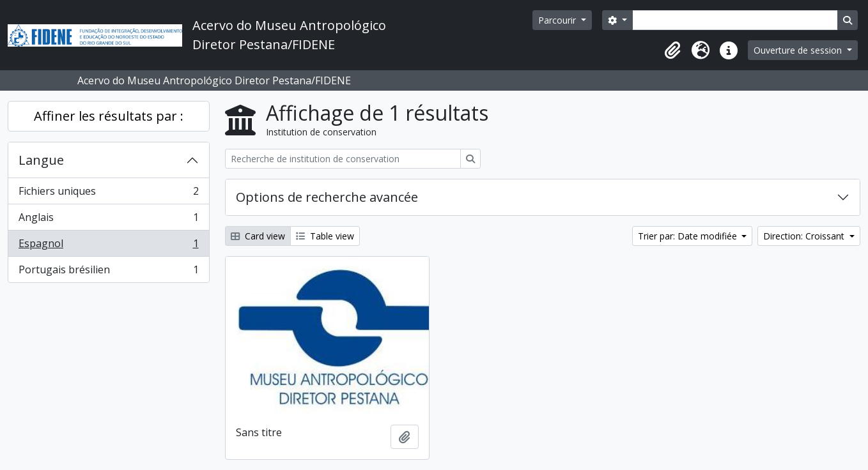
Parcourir (558, 20)
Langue (41, 160)
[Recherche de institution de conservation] (343, 159)
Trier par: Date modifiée (689, 236)
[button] (672, 50)
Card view (258, 236)
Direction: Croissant (805, 236)
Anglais (108, 220)
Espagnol (108, 246)
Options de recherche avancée (327, 197)
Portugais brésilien (108, 272)
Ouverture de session (799, 50)
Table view (325, 236)
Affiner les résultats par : (109, 116)
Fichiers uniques (108, 194)
